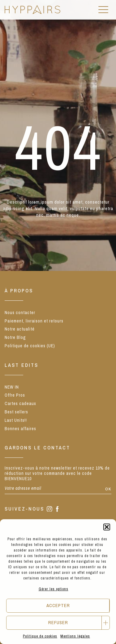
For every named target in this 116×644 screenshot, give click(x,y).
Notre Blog (15, 337)
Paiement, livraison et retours (34, 321)
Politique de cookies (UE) (30, 346)
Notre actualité (20, 329)
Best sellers (16, 412)
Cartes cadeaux (20, 403)
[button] (107, 527)
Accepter (58, 605)
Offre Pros (15, 395)
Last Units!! (16, 420)
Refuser (58, 622)
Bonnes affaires (20, 429)
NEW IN (12, 387)
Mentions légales (75, 636)
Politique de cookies (40, 636)
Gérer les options (54, 589)
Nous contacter (20, 313)
